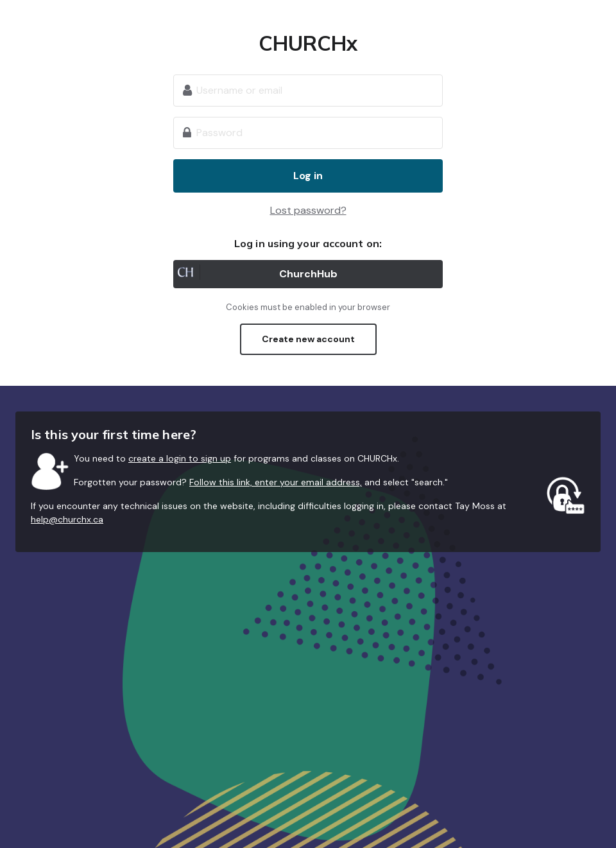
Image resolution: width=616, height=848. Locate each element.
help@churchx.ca (67, 519)
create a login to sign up (180, 458)
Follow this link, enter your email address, (276, 482)
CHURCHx (308, 43)
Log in (308, 176)
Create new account (308, 339)
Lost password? (308, 210)
